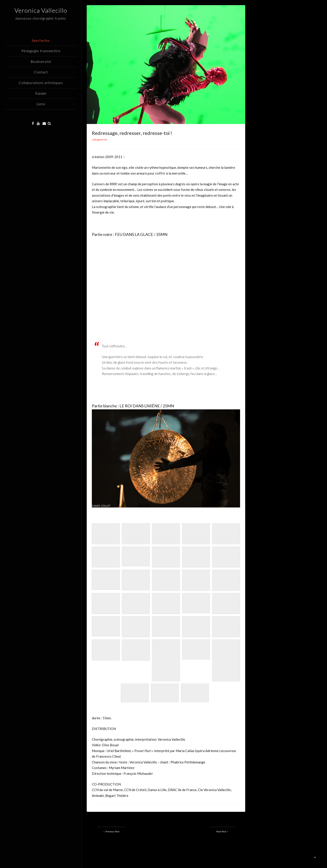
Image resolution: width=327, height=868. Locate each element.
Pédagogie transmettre (41, 51)
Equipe (41, 93)
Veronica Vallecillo (41, 10)
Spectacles (41, 40)
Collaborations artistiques (41, 83)
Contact (41, 72)
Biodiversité (41, 62)
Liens (41, 104)
